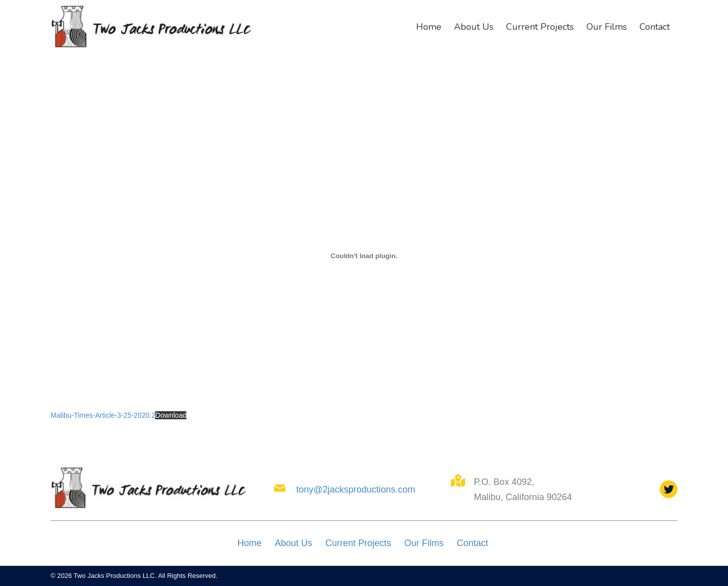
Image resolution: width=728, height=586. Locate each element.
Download (171, 415)
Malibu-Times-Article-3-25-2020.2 (103, 415)
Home (249, 543)
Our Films (424, 543)
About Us (293, 543)
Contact (473, 543)
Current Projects (358, 543)
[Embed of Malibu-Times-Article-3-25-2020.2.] (364, 256)
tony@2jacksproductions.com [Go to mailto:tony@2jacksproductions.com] (356, 490)
